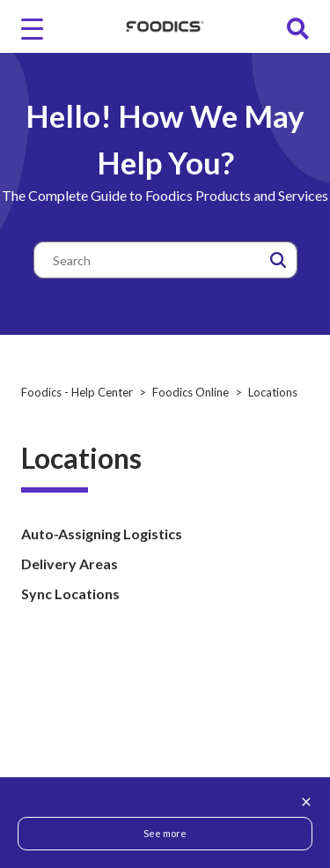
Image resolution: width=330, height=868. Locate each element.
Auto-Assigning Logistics (102, 534)
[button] (278, 260)
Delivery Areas (70, 564)
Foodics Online (191, 392)
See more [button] (165, 833)
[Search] (165, 260)
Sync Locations (70, 594)
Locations (273, 392)
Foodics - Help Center (77, 392)
